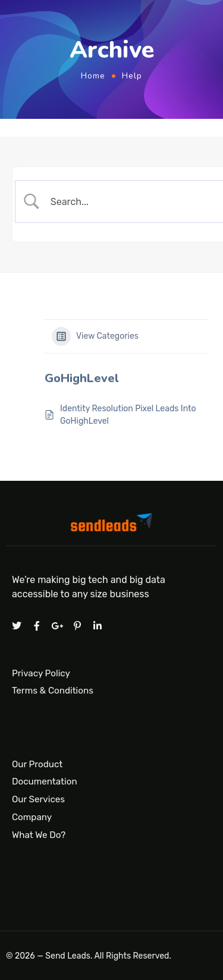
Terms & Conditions (53, 691)
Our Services (38, 799)
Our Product (37, 764)
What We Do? (39, 835)
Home (93, 76)
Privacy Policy (41, 673)
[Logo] (111, 525)
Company (32, 817)
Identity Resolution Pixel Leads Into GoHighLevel (128, 415)
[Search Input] (131, 202)
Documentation (45, 782)
